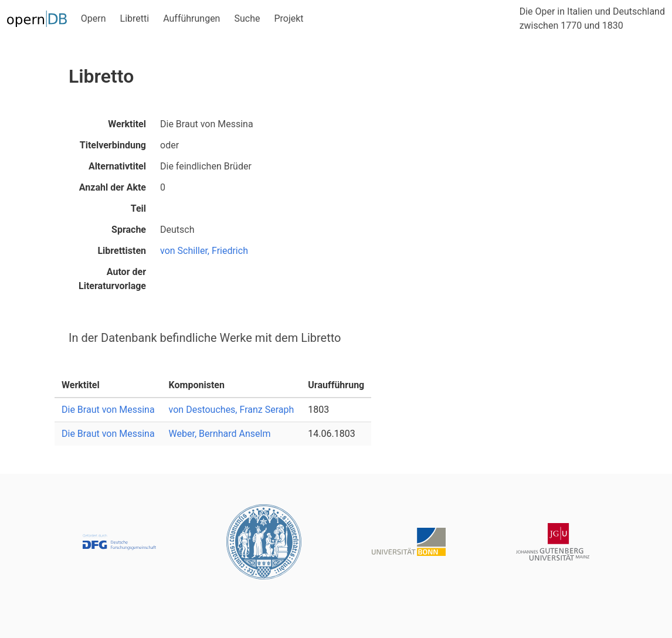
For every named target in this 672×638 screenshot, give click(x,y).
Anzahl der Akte (113, 187)
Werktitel (127, 124)
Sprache (129, 230)
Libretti (135, 18)
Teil (138, 208)
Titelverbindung (113, 145)
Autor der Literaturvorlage (112, 279)
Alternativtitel (117, 166)
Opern (94, 18)
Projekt (289, 18)
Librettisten (122, 251)
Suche (247, 18)
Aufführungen (191, 18)
